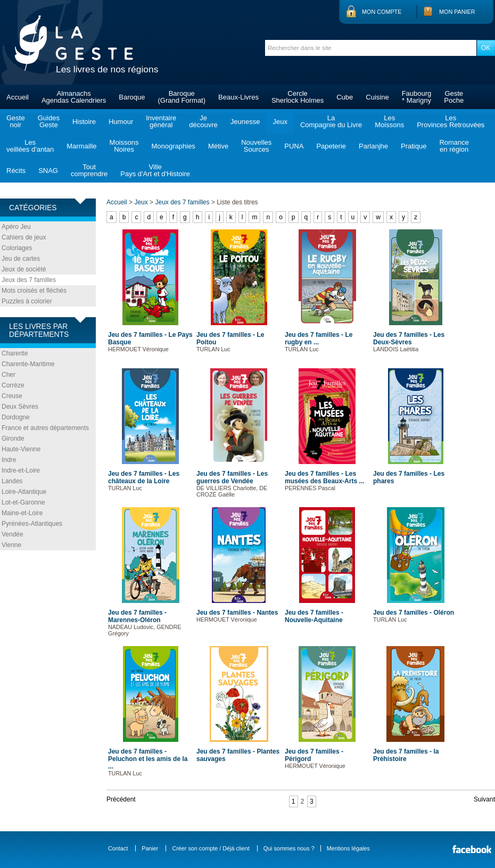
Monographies (173, 146)
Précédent (121, 799)
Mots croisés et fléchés (34, 291)
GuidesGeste (49, 121)
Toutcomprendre (89, 170)
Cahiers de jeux (24, 237)
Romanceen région (454, 146)
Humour (121, 122)
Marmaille (81, 146)
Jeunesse (245, 122)
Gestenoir (16, 121)
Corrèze (13, 385)
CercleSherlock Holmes (298, 97)
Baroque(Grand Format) (181, 97)
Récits (16, 171)
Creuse (12, 396)
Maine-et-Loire (22, 513)
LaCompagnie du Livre (331, 121)
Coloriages (17, 248)
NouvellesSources (256, 146)
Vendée (13, 534)
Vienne (11, 545)
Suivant (484, 799)
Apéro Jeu (16, 227)
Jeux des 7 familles (29, 280)
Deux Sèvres (20, 407)
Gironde (13, 439)
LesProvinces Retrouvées (451, 121)
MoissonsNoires (124, 146)
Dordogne (16, 417)
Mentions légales (348, 848)
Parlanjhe (373, 146)
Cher (9, 375)
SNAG (48, 171)
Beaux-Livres (238, 97)
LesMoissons (389, 121)
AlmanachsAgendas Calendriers (74, 97)
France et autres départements (45, 428)
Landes (12, 481)
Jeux (280, 122)
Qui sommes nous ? (289, 848)
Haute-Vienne (21, 449)
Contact (118, 848)
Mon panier (457, 12)
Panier (150, 848)
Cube (345, 97)
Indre (9, 460)
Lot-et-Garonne (23, 502)
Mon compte (382, 12)
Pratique (414, 146)
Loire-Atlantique (24, 492)
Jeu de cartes (21, 259)
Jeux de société (24, 269)
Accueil (18, 97)
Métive (218, 146)
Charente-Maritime (28, 364)
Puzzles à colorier (27, 301)
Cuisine (377, 97)
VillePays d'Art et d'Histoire (155, 170)
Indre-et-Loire (21, 470)
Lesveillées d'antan (30, 146)
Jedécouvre (203, 121)
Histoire (84, 122)
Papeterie (331, 146)
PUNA (294, 146)
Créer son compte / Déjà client (211, 848)
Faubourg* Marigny (417, 97)
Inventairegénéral (161, 121)
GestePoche (454, 97)
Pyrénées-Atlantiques (32, 524)
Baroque (132, 97)
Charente (15, 353)
